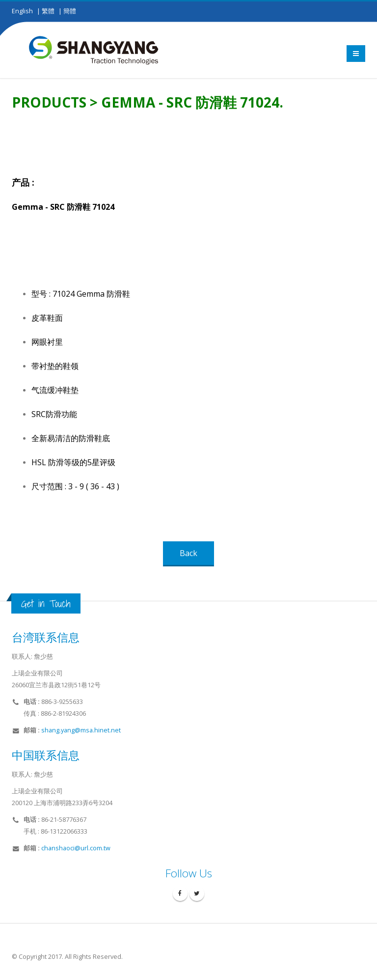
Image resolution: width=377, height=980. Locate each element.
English (22, 11)
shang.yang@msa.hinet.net (81, 730)
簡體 (70, 11)
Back (188, 553)
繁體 (48, 11)
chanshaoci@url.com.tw (76, 848)
